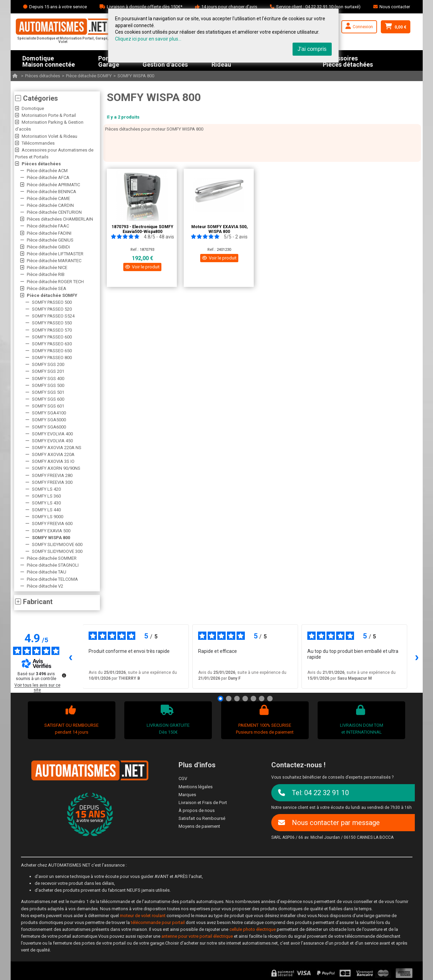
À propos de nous (197, 810)
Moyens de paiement (199, 826)
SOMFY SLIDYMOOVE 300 (57, 551)
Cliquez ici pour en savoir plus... (148, 39)
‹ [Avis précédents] (71, 656)
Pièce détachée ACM (47, 171)
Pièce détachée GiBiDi (48, 247)
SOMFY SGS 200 (48, 364)
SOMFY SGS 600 (48, 399)
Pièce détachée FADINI (49, 233)
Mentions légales (196, 787)
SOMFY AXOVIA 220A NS (57, 448)
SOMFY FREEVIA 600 (52, 524)
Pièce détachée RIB (46, 274)
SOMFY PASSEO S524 (53, 316)
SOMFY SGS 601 (48, 406)
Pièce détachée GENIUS (50, 240)
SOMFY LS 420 (46, 489)
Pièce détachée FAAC (48, 226)
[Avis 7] (270, 699)
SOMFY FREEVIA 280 (52, 475)
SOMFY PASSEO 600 (52, 337)
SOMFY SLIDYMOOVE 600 (57, 544)
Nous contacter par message (329, 823)
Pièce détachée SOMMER (52, 558)
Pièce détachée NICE (47, 268)
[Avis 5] (253, 699)
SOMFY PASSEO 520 (52, 309)
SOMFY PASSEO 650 (52, 351)
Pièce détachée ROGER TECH (55, 282)
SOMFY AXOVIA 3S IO (53, 461)
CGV (183, 778)
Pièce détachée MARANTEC (54, 261)
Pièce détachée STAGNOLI (53, 565)
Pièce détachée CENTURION (54, 212)
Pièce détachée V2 (45, 586)
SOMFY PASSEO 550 (52, 323)
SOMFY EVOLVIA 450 (52, 441)
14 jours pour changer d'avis (229, 7)
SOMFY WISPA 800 (136, 76)
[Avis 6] (262, 699)
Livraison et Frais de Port (203, 803)
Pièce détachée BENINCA (52, 192)
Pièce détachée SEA (47, 288)
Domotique (33, 108)
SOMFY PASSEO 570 (52, 330)
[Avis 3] (237, 699)
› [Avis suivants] (417, 656)
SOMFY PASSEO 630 (52, 344)
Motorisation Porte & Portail (49, 115)
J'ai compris (312, 49)
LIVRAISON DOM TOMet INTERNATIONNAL (361, 720)
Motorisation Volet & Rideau (49, 136)
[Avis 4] (245, 699)
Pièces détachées (43, 76)
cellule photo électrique (253, 929)
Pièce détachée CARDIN (50, 205)
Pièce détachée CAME (48, 198)
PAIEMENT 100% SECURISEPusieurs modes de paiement (264, 720)
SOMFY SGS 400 (48, 378)
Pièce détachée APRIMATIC (53, 185)
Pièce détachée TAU (47, 572)
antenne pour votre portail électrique (197, 936)
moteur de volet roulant (143, 916)
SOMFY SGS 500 (48, 385)
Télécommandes (38, 143)
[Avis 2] (229, 699)
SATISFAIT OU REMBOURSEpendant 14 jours (71, 720)
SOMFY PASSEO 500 (52, 302)
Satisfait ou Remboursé (202, 818)
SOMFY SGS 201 (48, 371)
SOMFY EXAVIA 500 (51, 531)
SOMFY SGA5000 (49, 420)
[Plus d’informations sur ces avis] (64, 675)
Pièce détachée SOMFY (89, 76)
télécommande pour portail (158, 922)
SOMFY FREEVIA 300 (52, 482)
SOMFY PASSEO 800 (52, 358)
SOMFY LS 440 (46, 510)
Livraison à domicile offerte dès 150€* (145, 7)
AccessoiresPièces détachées (348, 60)
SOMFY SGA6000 (49, 427)
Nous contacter (395, 7)
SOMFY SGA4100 (49, 413)
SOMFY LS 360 (46, 496)
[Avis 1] (220, 699)
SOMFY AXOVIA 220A (53, 454)
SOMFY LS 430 (46, 503)
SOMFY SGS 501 (48, 392)
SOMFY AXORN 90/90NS (56, 468)
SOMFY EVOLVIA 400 (52, 434)
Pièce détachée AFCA (48, 177)
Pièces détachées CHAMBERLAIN (60, 219)
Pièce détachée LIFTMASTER (55, 254)
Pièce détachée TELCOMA (52, 579)
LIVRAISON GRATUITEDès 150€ (167, 720)
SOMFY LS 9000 (48, 517)
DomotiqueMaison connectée (49, 60)
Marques (187, 795)
